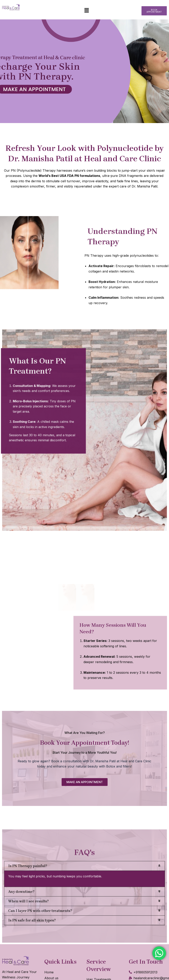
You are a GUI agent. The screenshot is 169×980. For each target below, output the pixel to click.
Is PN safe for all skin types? (56, 905)
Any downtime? (50, 889)
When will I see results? (54, 894)
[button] (87, 11)
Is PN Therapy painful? (54, 875)
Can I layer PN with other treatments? (60, 900)
